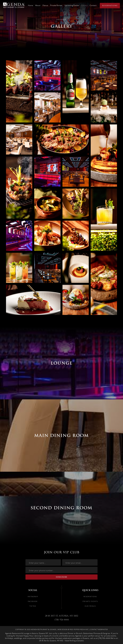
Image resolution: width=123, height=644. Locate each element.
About (38, 6)
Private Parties (56, 6)
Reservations (110, 6)
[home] (14, 6)
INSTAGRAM (33, 597)
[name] (43, 562)
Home (31, 6)
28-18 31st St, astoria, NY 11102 (62, 616)
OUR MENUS (90, 606)
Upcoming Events (72, 6)
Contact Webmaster (99, 630)
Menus (45, 6)
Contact (93, 6)
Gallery (84, 6)
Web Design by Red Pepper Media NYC (73, 630)
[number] (61, 570)
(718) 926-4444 (62, 620)
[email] (80, 562)
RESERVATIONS (90, 597)
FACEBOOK (33, 601)
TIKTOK (33, 606)
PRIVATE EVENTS (90, 601)
